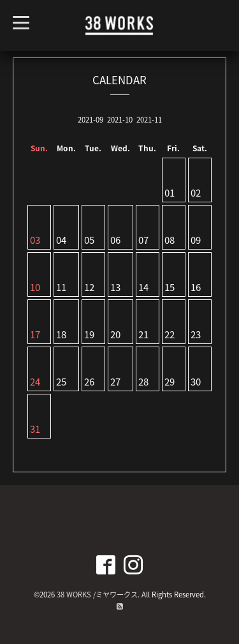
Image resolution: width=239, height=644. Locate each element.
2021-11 (149, 120)
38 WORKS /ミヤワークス (97, 595)
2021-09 (91, 120)
